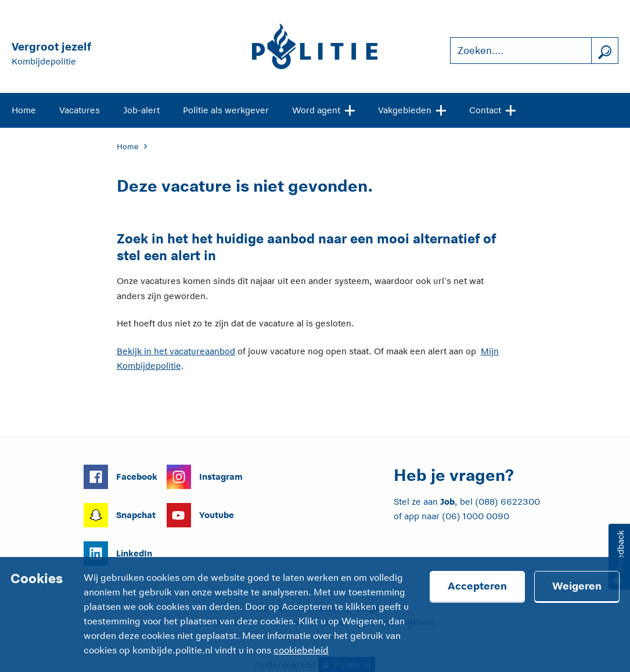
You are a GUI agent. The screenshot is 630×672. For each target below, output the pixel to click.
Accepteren (477, 586)
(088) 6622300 (507, 502)
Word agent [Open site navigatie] (323, 109)
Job (447, 502)
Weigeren (577, 586)
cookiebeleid (301, 651)
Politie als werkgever (226, 110)
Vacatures (80, 110)
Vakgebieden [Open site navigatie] (412, 109)
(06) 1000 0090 (476, 516)
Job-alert (141, 110)
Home (24, 110)
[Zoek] (604, 51)
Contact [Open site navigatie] (492, 109)
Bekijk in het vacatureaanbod (176, 351)
